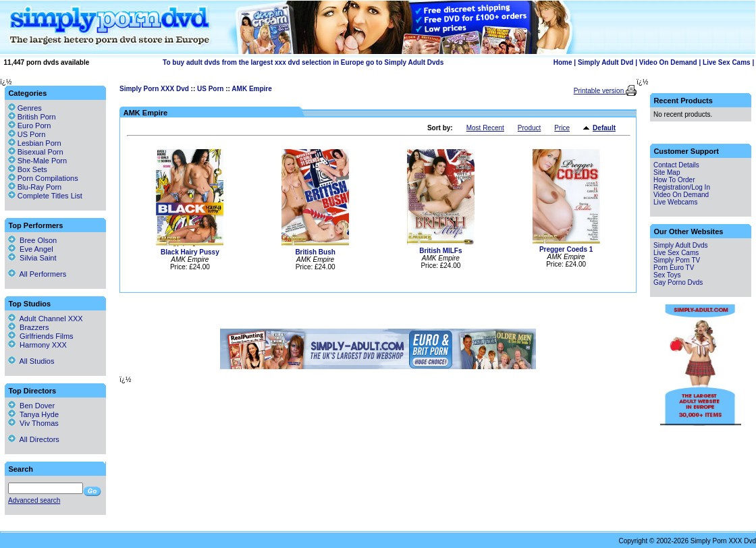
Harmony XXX (37, 345)
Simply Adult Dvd (605, 62)
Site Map (667, 172)
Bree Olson (32, 240)
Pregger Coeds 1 (566, 249)
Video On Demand (668, 62)
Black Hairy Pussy (190, 252)
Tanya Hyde (33, 414)
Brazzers (29, 327)
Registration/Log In (682, 187)
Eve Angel (31, 249)
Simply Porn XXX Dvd (154, 89)
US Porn (210, 89)
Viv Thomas (33, 423)
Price (562, 128)
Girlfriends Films (41, 336)
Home (563, 62)
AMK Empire (251, 89)
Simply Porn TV (677, 260)
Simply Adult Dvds (681, 245)
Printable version (600, 91)
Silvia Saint (32, 258)
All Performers (37, 274)
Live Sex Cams (727, 62)
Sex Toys (667, 275)
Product (529, 128)
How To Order (674, 180)
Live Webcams (675, 202)
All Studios (31, 361)
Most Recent (485, 128)
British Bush (315, 252)
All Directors (34, 439)
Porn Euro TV (674, 268)
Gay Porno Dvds (678, 282)
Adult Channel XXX (46, 319)
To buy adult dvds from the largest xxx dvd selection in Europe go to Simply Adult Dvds (303, 62)
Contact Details (676, 165)
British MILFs (440, 251)
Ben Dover (31, 406)
